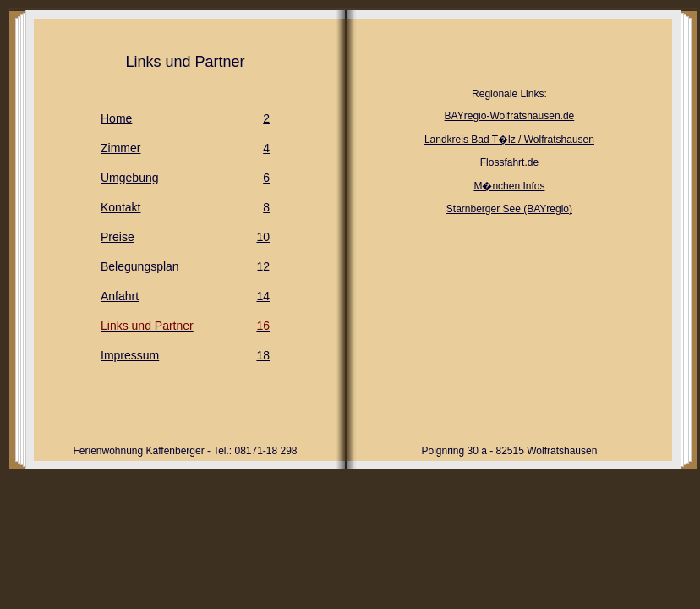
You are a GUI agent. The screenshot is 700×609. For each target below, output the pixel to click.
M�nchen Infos (509, 186)
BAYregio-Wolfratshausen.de (510, 116)
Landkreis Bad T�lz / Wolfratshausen (509, 140)
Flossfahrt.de (509, 162)
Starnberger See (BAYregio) (509, 209)
